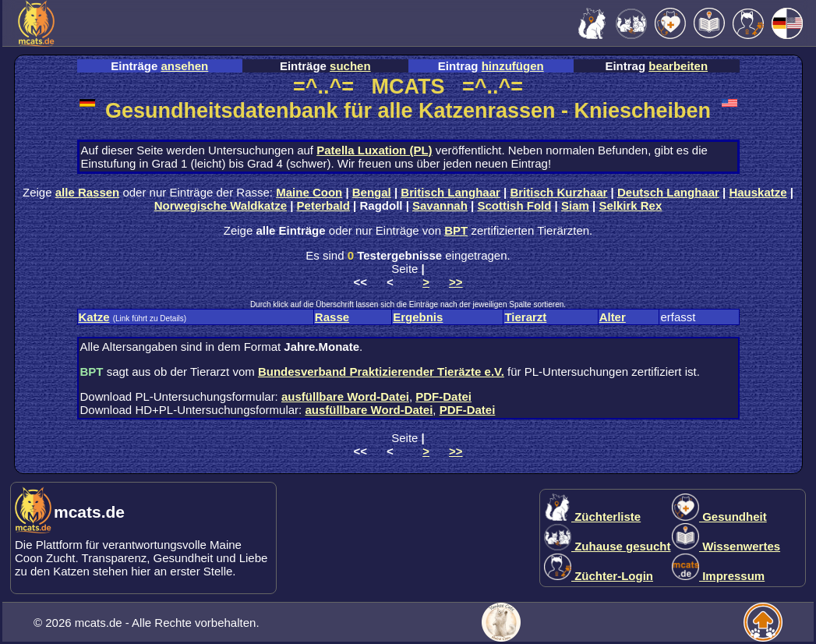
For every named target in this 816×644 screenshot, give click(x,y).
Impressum (718, 576)
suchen (350, 66)
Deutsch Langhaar (668, 192)
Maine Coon (309, 192)
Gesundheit (719, 517)
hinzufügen (513, 66)
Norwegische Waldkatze (221, 205)
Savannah (440, 205)
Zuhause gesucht (608, 546)
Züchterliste (592, 517)
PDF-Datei (443, 396)
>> (456, 282)
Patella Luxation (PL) (374, 150)
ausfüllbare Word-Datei (345, 396)
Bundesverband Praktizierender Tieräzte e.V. (381, 372)
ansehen (184, 66)
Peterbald (323, 205)
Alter (613, 317)
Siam (575, 205)
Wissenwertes (726, 546)
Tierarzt (525, 317)
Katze (94, 317)
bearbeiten (678, 66)
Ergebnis (418, 317)
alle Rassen (88, 192)
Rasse (332, 317)
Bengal (372, 192)
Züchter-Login (599, 576)
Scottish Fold (514, 205)
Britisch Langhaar (450, 192)
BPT (456, 230)
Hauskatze (758, 192)
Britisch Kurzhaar (558, 192)
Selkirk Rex (630, 205)
